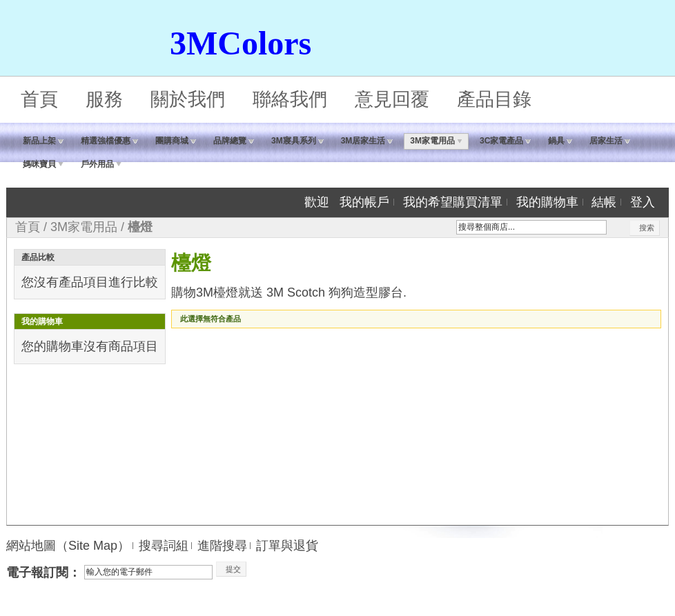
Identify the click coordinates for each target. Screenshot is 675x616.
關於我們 (188, 99)
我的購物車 (547, 202)
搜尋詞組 (164, 546)
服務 (104, 99)
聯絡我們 (290, 99)
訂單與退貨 (287, 546)
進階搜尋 (222, 546)
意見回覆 (392, 99)
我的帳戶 (364, 202)
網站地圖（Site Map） (68, 546)
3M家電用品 (84, 227)
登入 (643, 202)
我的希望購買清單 (453, 202)
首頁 (39, 99)
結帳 (604, 202)
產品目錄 (494, 99)
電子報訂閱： (43, 573)
